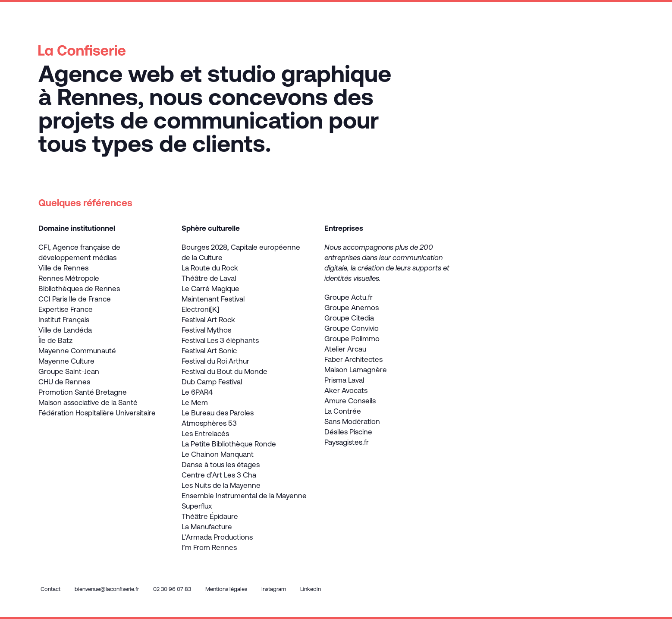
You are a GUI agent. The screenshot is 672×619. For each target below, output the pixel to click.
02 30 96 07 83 (172, 589)
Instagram (274, 589)
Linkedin (311, 589)
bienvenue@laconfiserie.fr (107, 589)
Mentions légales (226, 589)
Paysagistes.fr (347, 442)
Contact (50, 589)
